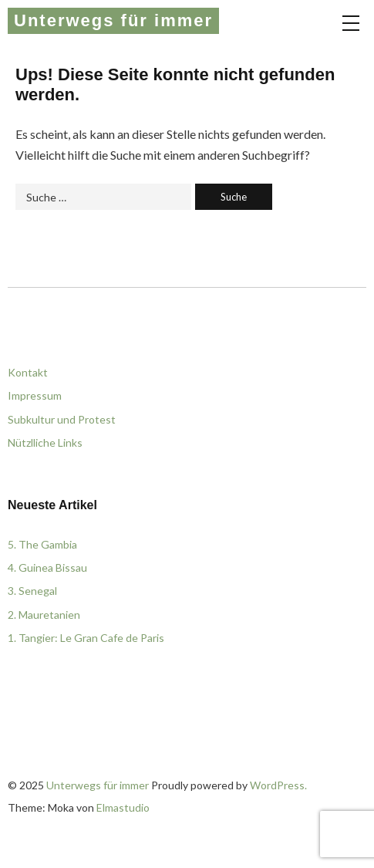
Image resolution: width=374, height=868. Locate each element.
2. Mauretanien (44, 615)
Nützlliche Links (45, 442)
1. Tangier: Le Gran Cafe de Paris (86, 638)
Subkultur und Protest (62, 419)
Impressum (35, 395)
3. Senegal (32, 591)
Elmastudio (123, 807)
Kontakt (28, 372)
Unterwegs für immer (113, 20)
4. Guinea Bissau (47, 567)
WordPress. (278, 785)
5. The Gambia (42, 544)
